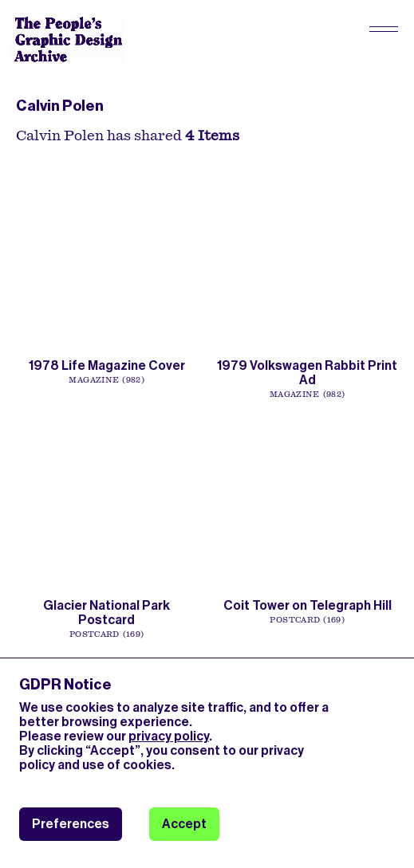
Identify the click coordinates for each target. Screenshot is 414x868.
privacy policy (169, 736)
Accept (184, 824)
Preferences (71, 824)
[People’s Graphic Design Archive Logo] (68, 40)
